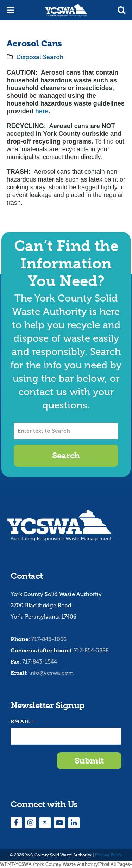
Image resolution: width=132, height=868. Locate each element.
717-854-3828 (91, 650)
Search (66, 455)
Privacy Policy (109, 855)
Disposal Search (40, 57)
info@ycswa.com (51, 673)
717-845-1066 (49, 639)
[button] (121, 10)
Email (22, 722)
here (42, 111)
